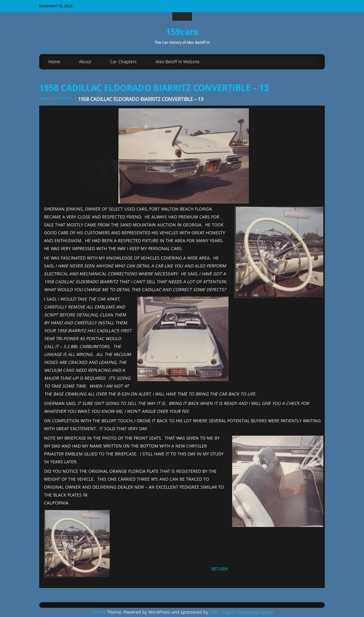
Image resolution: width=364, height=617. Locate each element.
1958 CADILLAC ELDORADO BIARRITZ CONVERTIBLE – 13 (154, 88)
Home (54, 62)
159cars (182, 32)
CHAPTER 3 (63, 98)
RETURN (220, 569)
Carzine (99, 612)
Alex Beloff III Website (178, 62)
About (85, 62)
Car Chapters (123, 62)
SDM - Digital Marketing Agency (241, 612)
